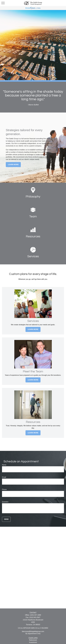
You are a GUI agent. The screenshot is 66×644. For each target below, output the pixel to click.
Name (4, 465)
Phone (4, 489)
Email (4, 477)
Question (5, 502)
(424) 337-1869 (35, 615)
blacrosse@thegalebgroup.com (33, 631)
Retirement (33, 640)
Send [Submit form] (6, 519)
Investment (33, 642)
